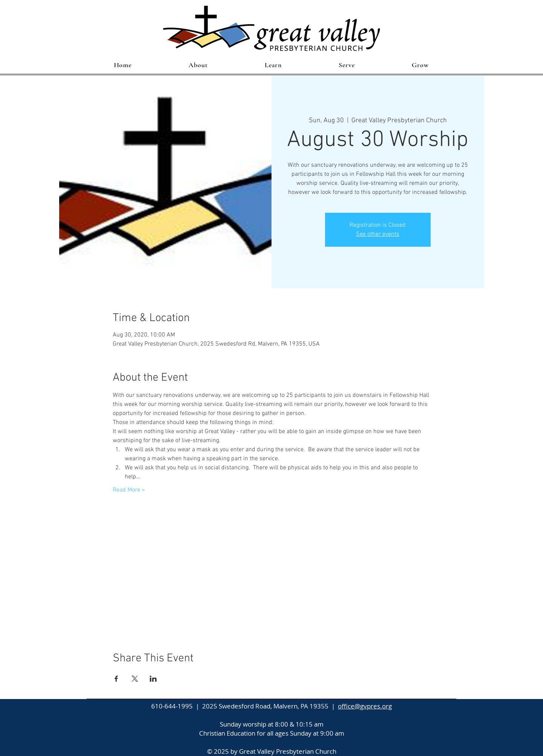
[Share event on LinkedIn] (153, 679)
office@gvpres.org (365, 706)
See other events (378, 234)
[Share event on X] (135, 679)
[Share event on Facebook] (116, 679)
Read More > (129, 490)
